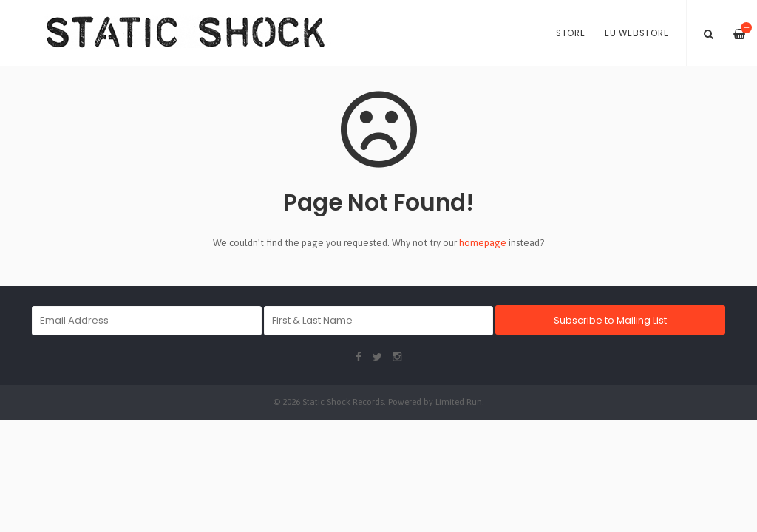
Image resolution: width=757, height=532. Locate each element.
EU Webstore (637, 33)
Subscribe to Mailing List (610, 320)
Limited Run (459, 402)
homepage (483, 243)
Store (571, 33)
